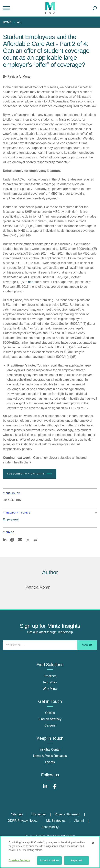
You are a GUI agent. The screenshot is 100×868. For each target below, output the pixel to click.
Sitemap (17, 814)
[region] (50, 852)
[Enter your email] (50, 645)
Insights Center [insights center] (50, 749)
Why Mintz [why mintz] (50, 689)
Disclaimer (39, 814)
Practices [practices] (50, 676)
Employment (11, 519)
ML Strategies (56, 821)
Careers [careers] (50, 725)
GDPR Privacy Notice (22, 821)
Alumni (79, 821)
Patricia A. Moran (19, 77)
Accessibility (50, 827)
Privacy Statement (67, 814)
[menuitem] (8, 22)
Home (7, 22)
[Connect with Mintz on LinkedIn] (45, 788)
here (31, 282)
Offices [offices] (50, 713)
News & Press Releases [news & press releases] (50, 756)
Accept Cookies (49, 860)
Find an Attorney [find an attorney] (50, 719)
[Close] (93, 843)
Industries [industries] (50, 682)
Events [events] (50, 762)
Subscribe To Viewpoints (30, 474)
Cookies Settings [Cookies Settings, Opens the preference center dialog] (19, 860)
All (20, 22)
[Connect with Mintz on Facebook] (55, 788)
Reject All (76, 860)
